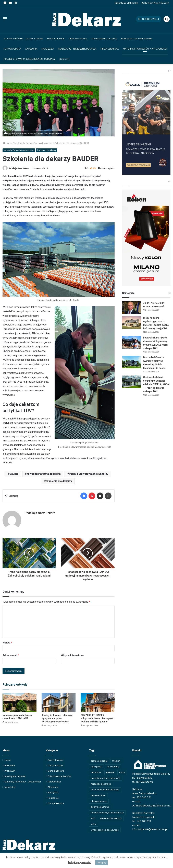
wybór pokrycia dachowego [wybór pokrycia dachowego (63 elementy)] (105, 830)
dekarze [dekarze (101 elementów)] (110, 772)
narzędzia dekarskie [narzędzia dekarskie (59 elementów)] (101, 784)
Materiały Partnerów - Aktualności (33, 143)
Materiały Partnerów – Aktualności (23, 782)
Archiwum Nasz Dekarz (155, 3)
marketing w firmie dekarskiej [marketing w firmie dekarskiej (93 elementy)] (106, 778)
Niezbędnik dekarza (85, 49)
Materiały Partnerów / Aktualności (145, 49)
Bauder (14, 474)
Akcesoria (31, 49)
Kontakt (65, 59)
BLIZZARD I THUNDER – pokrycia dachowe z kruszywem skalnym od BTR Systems (97, 718)
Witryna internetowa (72, 655)
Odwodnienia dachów (104, 39)
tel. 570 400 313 (142, 821)
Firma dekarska (110, 49)
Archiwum (10, 771)
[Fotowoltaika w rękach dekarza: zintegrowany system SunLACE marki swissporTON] (131, 342)
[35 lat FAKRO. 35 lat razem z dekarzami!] (131, 307)
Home (7, 143)
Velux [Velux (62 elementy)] (94, 824)
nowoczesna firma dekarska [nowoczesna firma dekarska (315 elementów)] (105, 790)
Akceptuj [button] (102, 863)
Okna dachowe (78, 39)
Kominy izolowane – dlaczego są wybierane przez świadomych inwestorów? (57, 718)
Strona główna (14, 39)
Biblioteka (10, 765)
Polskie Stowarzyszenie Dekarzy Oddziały (29, 59)
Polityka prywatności (79, 862)
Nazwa (7, 643)
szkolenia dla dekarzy (59, 481)
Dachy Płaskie (56, 39)
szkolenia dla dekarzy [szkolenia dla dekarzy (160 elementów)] (111, 818)
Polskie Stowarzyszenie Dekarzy (89, 474)
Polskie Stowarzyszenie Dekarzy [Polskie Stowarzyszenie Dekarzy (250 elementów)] (107, 813)
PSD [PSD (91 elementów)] (93, 818)
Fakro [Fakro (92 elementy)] (122, 772)
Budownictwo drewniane (137, 39)
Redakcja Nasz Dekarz (19, 168)
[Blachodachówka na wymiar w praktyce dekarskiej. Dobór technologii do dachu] (131, 362)
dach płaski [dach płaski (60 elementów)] (97, 767)
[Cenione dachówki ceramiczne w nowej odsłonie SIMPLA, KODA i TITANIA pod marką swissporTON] (131, 382)
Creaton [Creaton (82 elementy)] (116, 761)
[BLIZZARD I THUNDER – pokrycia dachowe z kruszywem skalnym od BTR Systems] (98, 702)
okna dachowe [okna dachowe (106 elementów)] (98, 795)
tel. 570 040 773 (142, 797)
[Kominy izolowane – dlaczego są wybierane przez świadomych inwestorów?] (59, 702)
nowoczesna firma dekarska (44, 474)
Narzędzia (48, 49)
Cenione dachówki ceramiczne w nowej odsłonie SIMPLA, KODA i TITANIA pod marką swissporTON (157, 384)
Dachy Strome (34, 39)
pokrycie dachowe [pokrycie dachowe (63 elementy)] (100, 807)
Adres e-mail (11, 655)
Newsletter (10, 787)
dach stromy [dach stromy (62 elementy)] (113, 767)
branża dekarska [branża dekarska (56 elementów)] (99, 761)
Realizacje (65, 49)
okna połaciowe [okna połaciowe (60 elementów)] (99, 801)
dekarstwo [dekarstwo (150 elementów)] (96, 772)
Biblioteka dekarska (126, 3)
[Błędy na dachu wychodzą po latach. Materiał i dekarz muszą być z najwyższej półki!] (131, 322)
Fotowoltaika (12, 49)
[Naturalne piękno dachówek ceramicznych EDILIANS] (20, 702)
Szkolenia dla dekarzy (46, 150)
